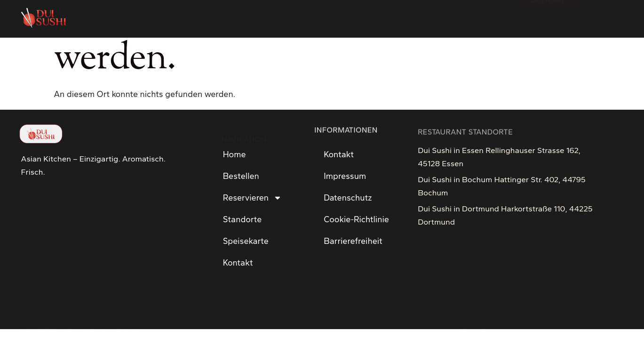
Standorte (242, 219)
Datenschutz (348, 198)
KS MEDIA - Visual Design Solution (84, 312)
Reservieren (252, 198)
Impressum (345, 176)
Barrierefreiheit (353, 241)
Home (235, 154)
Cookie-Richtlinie (356, 219)
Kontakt (238, 263)
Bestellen (241, 176)
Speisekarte (246, 241)
